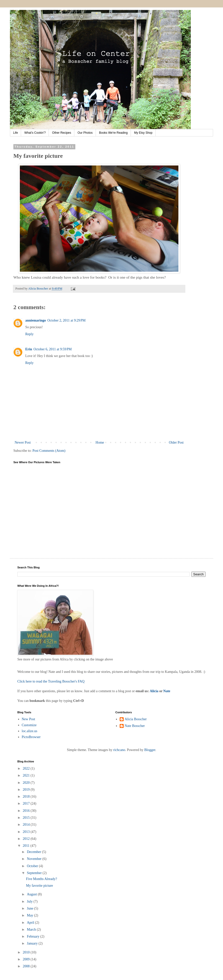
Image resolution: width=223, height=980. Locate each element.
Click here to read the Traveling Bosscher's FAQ (51, 681)
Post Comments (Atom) (49, 451)
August (32, 894)
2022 (27, 768)
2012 (27, 839)
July (30, 901)
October (33, 866)
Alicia (154, 691)
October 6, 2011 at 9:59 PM (53, 349)
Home (100, 442)
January (33, 943)
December (34, 852)
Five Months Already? (42, 879)
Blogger (150, 750)
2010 (27, 952)
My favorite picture (40, 886)
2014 (27, 825)
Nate (167, 691)
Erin (29, 349)
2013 (27, 832)
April (31, 923)
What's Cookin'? (35, 133)
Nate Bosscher (135, 726)
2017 (27, 803)
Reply (29, 334)
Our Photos (85, 133)
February (33, 936)
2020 (27, 783)
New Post (28, 719)
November (35, 859)
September (35, 873)
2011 (27, 846)
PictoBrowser (31, 737)
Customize (29, 725)
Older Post (176, 442)
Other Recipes (62, 133)
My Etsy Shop (143, 133)
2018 (27, 797)
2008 (27, 966)
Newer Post (23, 442)
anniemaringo (36, 320)
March (32, 930)
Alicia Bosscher (136, 719)
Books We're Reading (113, 133)
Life (15, 133)
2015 (27, 818)
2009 (27, 959)
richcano (119, 750)
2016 (27, 811)
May (30, 915)
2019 (27, 790)
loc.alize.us (30, 731)
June (30, 908)
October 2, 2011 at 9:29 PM (66, 320)
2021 (27, 775)
